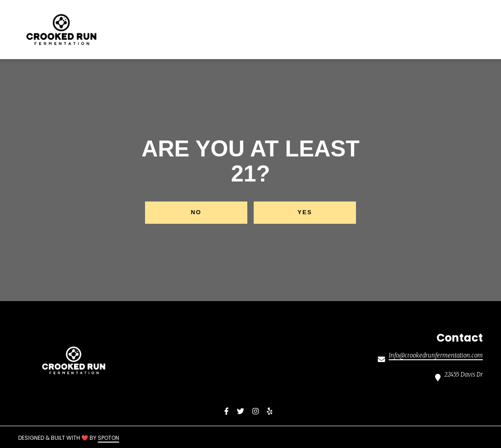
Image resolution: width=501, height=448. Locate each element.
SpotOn (108, 438)
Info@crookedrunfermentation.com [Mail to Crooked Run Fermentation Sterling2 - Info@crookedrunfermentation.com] (436, 356)
